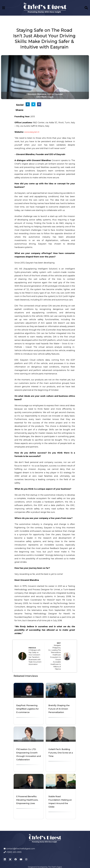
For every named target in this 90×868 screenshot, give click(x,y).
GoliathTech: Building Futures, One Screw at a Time (61, 753)
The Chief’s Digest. (55, 867)
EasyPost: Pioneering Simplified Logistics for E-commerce (28, 709)
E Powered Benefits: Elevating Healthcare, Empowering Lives (27, 800)
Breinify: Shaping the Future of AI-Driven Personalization (59, 709)
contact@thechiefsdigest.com (21, 849)
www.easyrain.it (32, 132)
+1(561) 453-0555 (14, 852)
